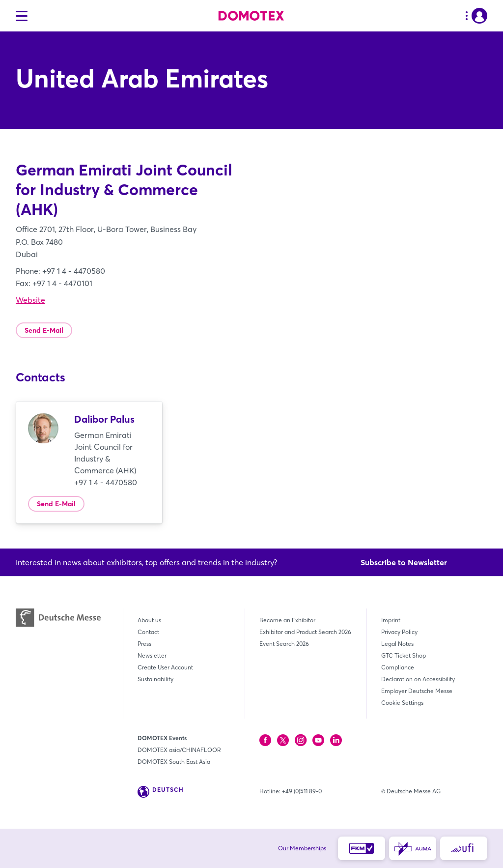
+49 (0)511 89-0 (302, 791)
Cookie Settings (402, 703)
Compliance (398, 667)
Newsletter (152, 655)
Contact (148, 632)
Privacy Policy (399, 632)
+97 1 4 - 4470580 (106, 482)
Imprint (391, 620)
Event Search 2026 (284, 644)
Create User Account (165, 667)
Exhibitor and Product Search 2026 (305, 632)
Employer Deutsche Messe (417, 691)
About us (149, 620)
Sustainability (155, 679)
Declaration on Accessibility (418, 679)
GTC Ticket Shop (404, 655)
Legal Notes (397, 644)
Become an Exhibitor (287, 620)
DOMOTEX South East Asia (174, 762)
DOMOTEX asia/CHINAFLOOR (179, 750)
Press (144, 644)
